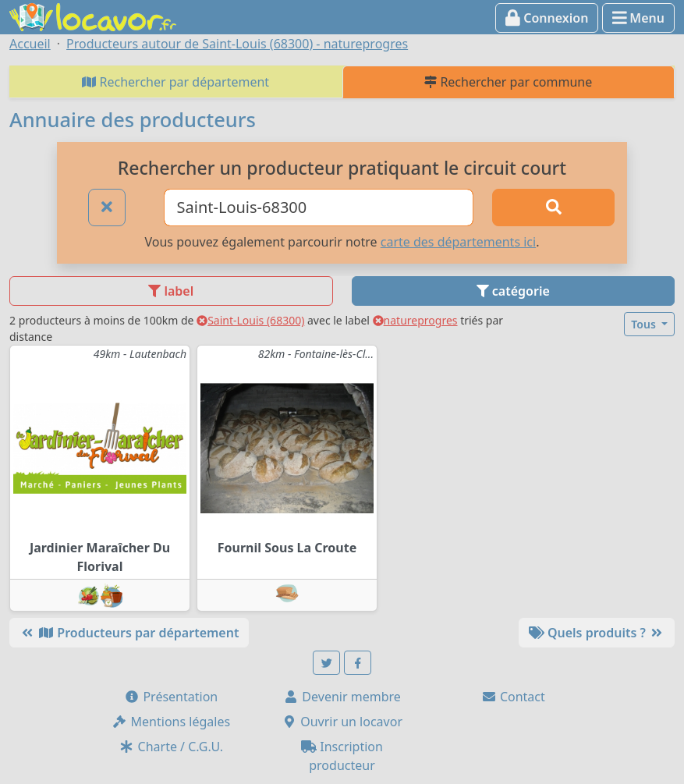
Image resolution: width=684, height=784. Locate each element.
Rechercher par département (175, 82)
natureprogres (415, 320)
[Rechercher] (553, 208)
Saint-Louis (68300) (250, 320)
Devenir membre (342, 697)
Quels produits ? (597, 633)
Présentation (171, 697)
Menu (638, 18)
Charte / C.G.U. (171, 747)
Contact (513, 697)
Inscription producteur (342, 756)
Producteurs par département (129, 633)
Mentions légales (171, 722)
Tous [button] (645, 324)
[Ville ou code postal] (319, 208)
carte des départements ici (458, 242)
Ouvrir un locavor (342, 722)
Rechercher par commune (508, 82)
